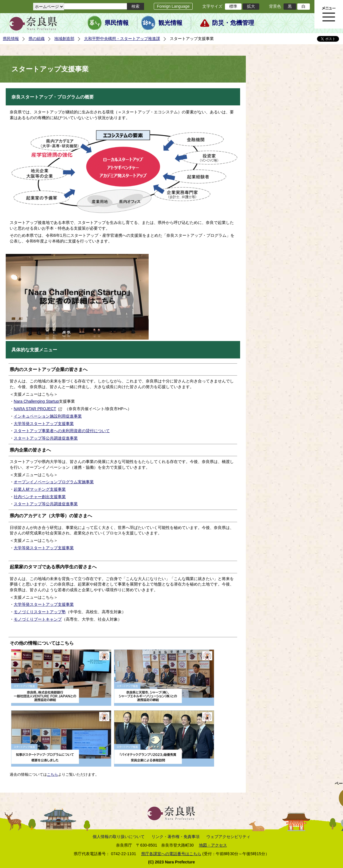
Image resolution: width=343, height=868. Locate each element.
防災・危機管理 (233, 23)
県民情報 (117, 23)
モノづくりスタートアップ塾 (40, 612)
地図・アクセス (213, 845)
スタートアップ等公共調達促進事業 (46, 438)
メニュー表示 (329, 14)
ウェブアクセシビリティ (228, 837)
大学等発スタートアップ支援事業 (44, 424)
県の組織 (37, 39)
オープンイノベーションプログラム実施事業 (54, 482)
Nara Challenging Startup (36, 401)
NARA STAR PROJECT (38, 409)
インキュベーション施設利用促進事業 (48, 416)
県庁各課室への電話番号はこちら (171, 854)
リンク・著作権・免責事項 (176, 837)
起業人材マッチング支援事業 (40, 489)
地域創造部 (64, 39)
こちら (52, 774)
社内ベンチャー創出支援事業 (40, 497)
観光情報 (170, 23)
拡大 (251, 6)
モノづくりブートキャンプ (38, 619)
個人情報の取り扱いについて (119, 837)
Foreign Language (173, 6)
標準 (233, 6)
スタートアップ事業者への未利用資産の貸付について (62, 431)
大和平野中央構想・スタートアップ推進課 (122, 39)
